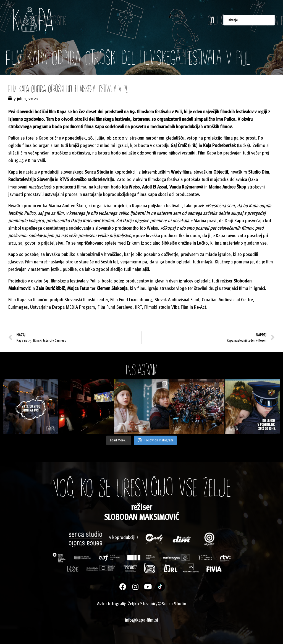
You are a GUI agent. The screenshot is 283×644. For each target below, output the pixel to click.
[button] (213, 20)
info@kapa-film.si (141, 620)
